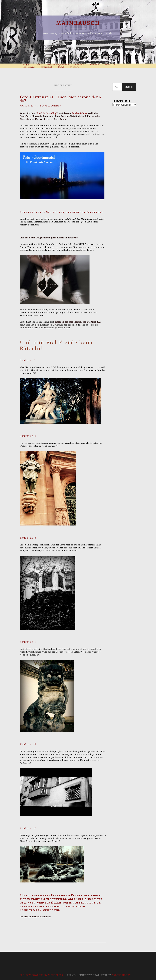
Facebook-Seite (79, 113)
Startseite (38, 65)
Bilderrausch (94, 65)
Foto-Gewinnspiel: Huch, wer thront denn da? (60, 99)
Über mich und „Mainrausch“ (58, 65)
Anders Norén (121, 975)
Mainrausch (78, 23)
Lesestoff (61, 67)
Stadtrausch (79, 65)
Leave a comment (52, 106)
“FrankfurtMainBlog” (46, 113)
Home (26, 65)
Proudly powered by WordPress (41, 975)
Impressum (74, 67)
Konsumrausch (47, 67)
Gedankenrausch (29, 67)
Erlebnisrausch (110, 65)
